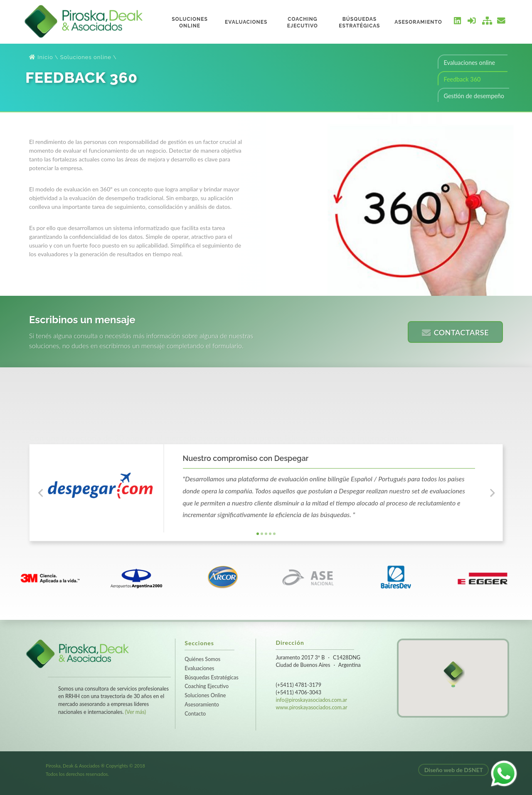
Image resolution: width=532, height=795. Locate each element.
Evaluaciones (199, 668)
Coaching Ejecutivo (207, 686)
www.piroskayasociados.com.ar (311, 707)
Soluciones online (86, 57)
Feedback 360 (462, 79)
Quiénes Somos (202, 659)
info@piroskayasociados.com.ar (311, 700)
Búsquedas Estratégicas (211, 677)
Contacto (195, 714)
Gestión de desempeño (474, 96)
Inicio (41, 57)
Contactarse (455, 333)
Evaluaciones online (469, 63)
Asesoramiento (202, 705)
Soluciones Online (205, 695)
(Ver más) (135, 712)
